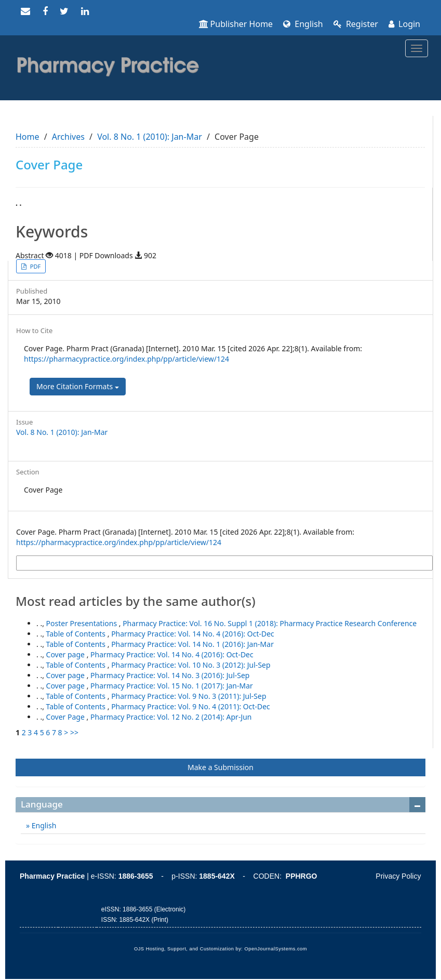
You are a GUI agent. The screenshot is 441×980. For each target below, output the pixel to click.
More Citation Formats (78, 386)
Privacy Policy (398, 876)
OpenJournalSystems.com (276, 949)
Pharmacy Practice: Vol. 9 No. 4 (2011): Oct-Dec (191, 706)
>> (74, 732)
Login (404, 24)
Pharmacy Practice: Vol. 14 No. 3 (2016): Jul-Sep (170, 675)
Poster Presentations (83, 623)
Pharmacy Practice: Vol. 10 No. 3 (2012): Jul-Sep (191, 665)
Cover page (66, 654)
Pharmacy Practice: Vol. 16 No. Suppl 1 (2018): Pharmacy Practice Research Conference (270, 623)
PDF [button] (35, 266)
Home (28, 137)
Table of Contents (77, 634)
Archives (68, 137)
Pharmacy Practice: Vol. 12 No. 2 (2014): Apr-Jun (171, 717)
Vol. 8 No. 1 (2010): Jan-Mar (150, 137)
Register (356, 24)
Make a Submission (220, 767)
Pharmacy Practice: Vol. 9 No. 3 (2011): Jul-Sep (189, 696)
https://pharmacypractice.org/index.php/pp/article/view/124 (126, 359)
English (303, 24)
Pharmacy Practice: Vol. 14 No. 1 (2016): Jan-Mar (192, 644)
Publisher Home (236, 24)
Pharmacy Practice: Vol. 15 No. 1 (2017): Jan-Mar (172, 686)
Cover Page (66, 717)
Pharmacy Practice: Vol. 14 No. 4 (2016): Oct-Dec (193, 634)
